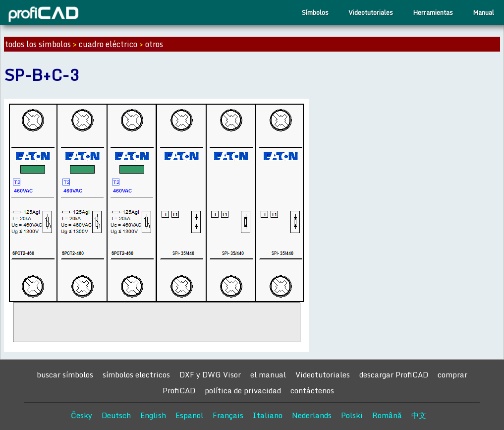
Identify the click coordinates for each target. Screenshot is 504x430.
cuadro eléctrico (108, 44)
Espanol (189, 415)
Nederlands (312, 415)
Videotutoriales (371, 12)
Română (387, 415)
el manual (268, 374)
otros (154, 44)
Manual (483, 12)
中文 (419, 415)
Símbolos (315, 12)
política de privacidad (243, 390)
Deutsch (116, 415)
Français (228, 415)
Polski (352, 415)
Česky (82, 415)
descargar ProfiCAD (394, 374)
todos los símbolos (38, 44)
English (153, 415)
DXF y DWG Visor (210, 374)
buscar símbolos (65, 374)
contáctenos (312, 390)
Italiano (268, 415)
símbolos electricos (136, 374)
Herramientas (433, 12)
